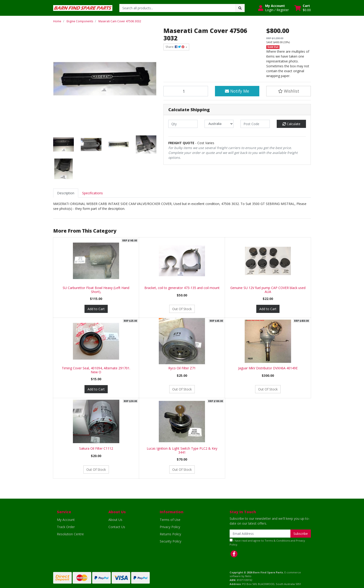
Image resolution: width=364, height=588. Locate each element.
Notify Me (237, 91)
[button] (273, 8)
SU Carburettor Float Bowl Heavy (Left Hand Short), (96, 290)
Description (66, 193)
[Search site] (240, 8)
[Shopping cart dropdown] (303, 8)
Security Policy (171, 541)
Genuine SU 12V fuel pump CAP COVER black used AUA (268, 290)
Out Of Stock (182, 309)
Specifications (93, 193)
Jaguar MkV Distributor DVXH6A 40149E (268, 368)
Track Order (66, 527)
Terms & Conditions (277, 541)
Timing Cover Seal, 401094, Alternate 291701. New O (96, 370)
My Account (66, 520)
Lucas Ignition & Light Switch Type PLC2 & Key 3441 (182, 450)
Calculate (291, 124)
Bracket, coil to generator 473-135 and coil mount (182, 288)
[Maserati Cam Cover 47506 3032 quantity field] (186, 91)
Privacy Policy (170, 527)
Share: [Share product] (175, 47)
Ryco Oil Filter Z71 (182, 368)
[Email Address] (260, 534)
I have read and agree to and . (267, 542)
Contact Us (117, 527)
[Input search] (177, 8)
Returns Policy (170, 534)
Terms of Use (170, 520)
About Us (115, 520)
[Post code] (255, 124)
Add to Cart (96, 309)
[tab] (66, 193)
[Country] (219, 124)
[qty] (183, 124)
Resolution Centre (70, 534)
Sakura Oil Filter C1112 (96, 448)
